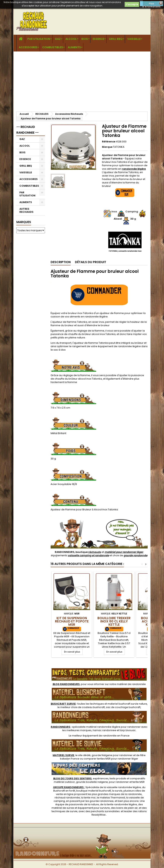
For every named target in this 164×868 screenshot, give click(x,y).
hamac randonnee (104, 730)
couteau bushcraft (93, 707)
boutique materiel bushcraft (94, 791)
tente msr (90, 798)
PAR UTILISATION (39, 39)
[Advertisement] (82, 80)
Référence (109, 142)
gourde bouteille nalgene (92, 782)
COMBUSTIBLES (53, 47)
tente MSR (139, 782)
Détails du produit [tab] (91, 262)
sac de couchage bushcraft (123, 707)
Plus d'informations (151, 4)
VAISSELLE (134, 39)
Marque (107, 147)
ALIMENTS (74, 47)
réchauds (95, 552)
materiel (127, 704)
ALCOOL (71, 39)
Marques (24, 222)
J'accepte (132, 4)
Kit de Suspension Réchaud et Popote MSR (72, 621)
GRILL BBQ (116, 39)
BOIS (85, 39)
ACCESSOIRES (28, 47)
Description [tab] (61, 262)
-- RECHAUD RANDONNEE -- (27, 130)
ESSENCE (98, 39)
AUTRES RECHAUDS (26, 210)
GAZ (58, 39)
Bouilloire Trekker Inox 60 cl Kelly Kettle (114, 621)
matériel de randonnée (131, 684)
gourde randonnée (136, 555)
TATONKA (119, 147)
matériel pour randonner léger (124, 552)
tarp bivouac (128, 730)
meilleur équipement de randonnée (94, 736)
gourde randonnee (102, 801)
